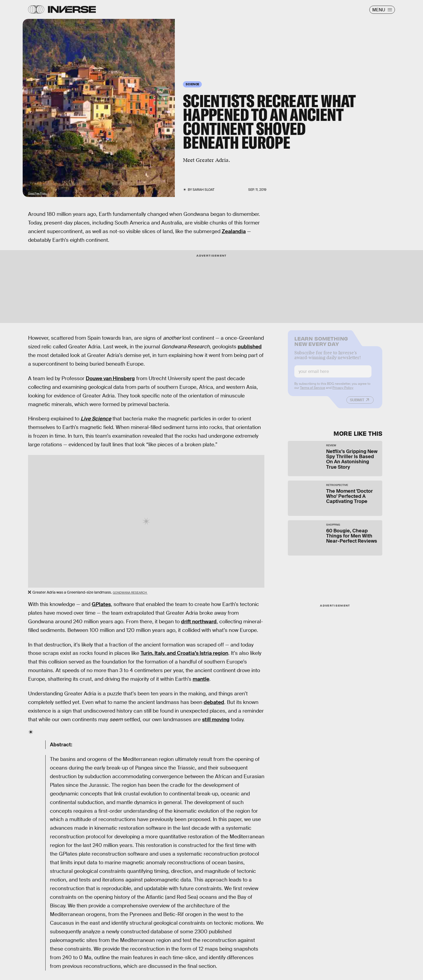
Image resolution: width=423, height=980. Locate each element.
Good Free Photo (37, 193)
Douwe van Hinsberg (110, 378)
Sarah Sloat (204, 190)
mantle (201, 679)
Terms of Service (313, 391)
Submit (357, 403)
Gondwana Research (130, 593)
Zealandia (234, 231)
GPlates (101, 604)
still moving (216, 719)
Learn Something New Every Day (321, 344)
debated (214, 702)
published (250, 347)
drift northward (199, 622)
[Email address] (333, 375)
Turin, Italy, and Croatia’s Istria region (184, 653)
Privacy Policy (343, 391)
